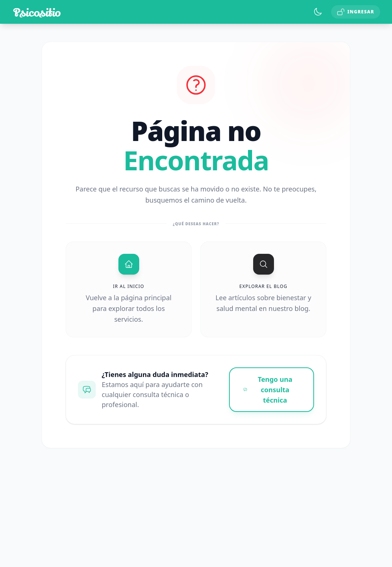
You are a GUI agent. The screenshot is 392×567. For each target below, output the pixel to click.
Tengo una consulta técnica (268, 390)
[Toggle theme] (318, 12)
